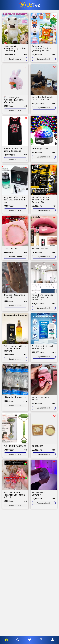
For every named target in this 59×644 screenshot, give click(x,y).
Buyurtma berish (15, 60)
